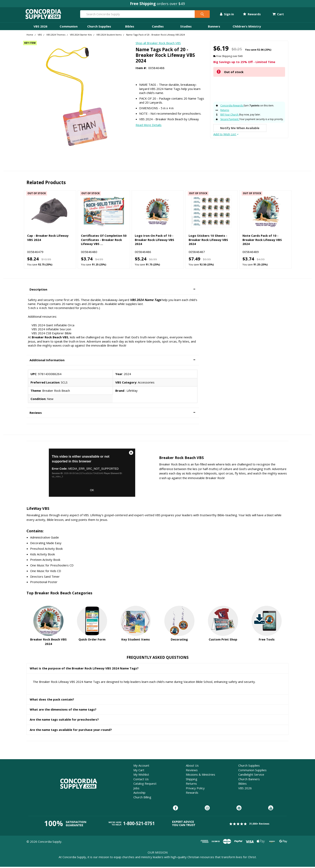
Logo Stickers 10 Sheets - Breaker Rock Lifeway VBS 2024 (208, 241)
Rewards (251, 15)
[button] (113, 291)
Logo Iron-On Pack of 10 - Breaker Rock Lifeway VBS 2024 (154, 241)
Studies (186, 28)
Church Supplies (99, 28)
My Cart (139, 771)
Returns (225, 111)
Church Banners (249, 780)
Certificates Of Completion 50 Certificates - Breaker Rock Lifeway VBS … (104, 241)
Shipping (192, 780)
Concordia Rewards (232, 107)
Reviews (192, 771)
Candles (158, 28)
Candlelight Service (251, 776)
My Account (141, 767)
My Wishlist (141, 776)
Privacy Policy (195, 789)
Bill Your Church (229, 116)
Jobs (136, 789)
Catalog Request (145, 785)
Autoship (139, 794)
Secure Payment (229, 120)
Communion (69, 28)
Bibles (130, 28)
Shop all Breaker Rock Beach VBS (158, 44)
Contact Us (141, 780)
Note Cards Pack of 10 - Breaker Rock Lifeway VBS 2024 (262, 241)
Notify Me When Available (240, 129)
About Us (192, 767)
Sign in (226, 15)
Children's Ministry (247, 28)
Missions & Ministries (200, 776)
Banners (214, 28)
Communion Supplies (252, 771)
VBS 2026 (40, 28)
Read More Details (149, 126)
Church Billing (142, 798)
